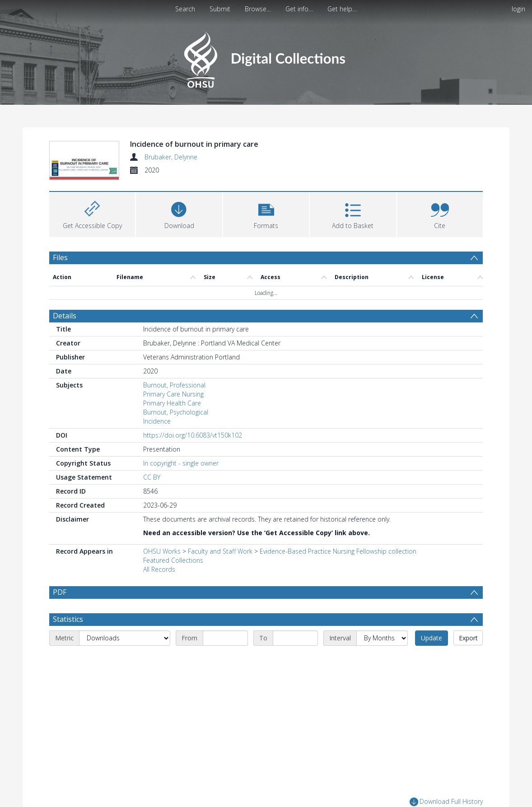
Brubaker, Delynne (171, 157)
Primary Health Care (172, 403)
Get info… (299, 9)
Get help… (342, 9)
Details (65, 316)
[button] (266, 213)
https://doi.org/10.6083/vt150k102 (193, 435)
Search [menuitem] (185, 9)
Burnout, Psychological (176, 412)
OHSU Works (162, 551)
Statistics (68, 640)
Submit (220, 9)
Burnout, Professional (174, 385)
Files (60, 257)
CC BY (152, 477)
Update (432, 659)
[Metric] (125, 659)
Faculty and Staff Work (220, 551)
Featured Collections (173, 560)
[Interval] (382, 659)
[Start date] (225, 659)
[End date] (295, 659)
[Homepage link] (266, 57)
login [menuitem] (518, 9)
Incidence (157, 421)
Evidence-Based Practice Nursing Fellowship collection (338, 551)
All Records (159, 569)
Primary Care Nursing (173, 394)
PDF (60, 592)
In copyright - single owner (181, 463)
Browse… (258, 9)
